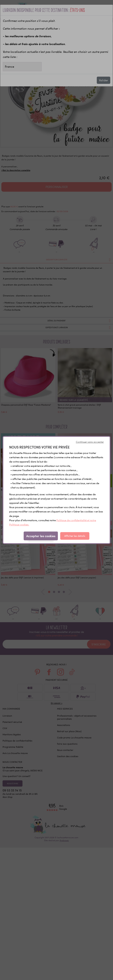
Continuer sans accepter (90, 442)
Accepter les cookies (41, 536)
